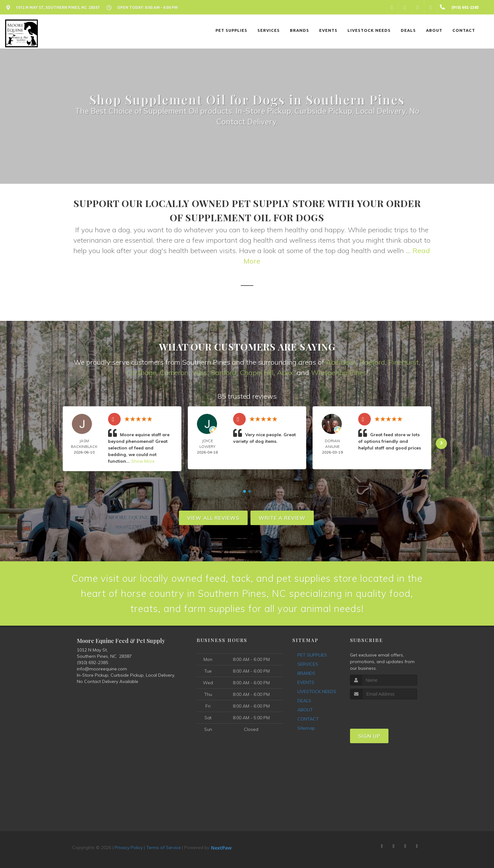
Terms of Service (164, 848)
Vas (198, 373)
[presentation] (384, 711)
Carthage (141, 373)
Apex (285, 373)
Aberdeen (341, 362)
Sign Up (369, 736)
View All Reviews (213, 518)
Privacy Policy (129, 848)
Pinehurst (404, 362)
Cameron (174, 373)
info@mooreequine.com (102, 669)
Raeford (372, 362)
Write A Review (282, 518)
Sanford (224, 373)
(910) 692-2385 (92, 663)
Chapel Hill (257, 373)
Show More (143, 461)
